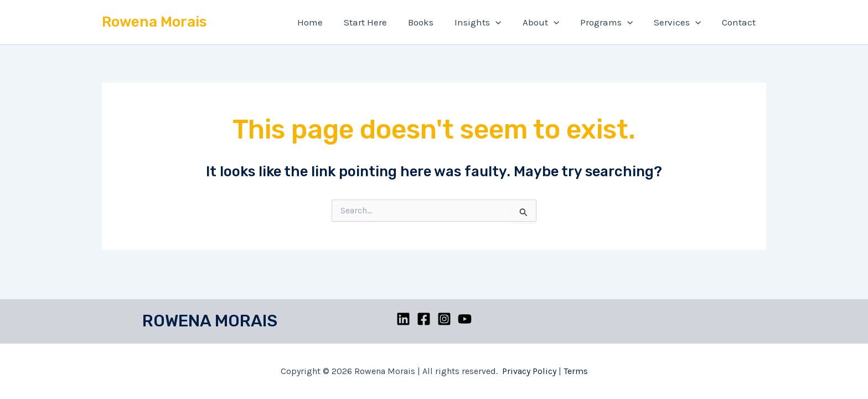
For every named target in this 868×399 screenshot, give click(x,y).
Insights (488, 22)
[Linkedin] (403, 319)
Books (433, 22)
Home (327, 22)
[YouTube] (465, 319)
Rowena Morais (154, 22)
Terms (576, 371)
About (548, 22)
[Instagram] (444, 319)
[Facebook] (424, 319)
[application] (505, 22)
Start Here (380, 22)
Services (681, 22)
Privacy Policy (529, 371)
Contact (740, 22)
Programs (612, 22)
